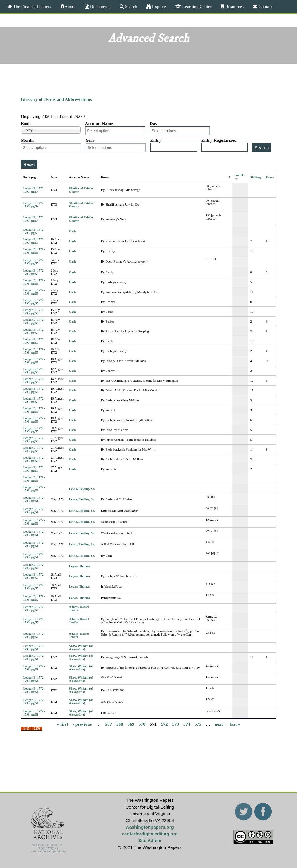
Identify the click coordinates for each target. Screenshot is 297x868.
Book (26, 124)
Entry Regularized (219, 140)
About (70, 6)
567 (108, 724)
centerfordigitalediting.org (150, 834)
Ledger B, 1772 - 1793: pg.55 (34, 231)
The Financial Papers (31, 6)
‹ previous (82, 724)
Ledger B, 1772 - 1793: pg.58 (34, 647)
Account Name (99, 124)
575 (198, 724)
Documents (100, 6)
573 (175, 724)
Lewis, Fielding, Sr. (82, 489)
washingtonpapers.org (150, 827)
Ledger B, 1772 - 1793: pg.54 (34, 190)
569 (131, 724)
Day (154, 124)
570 (142, 724)
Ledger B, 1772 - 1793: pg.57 (34, 566)
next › (220, 724)
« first (63, 724)
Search (130, 6)
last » (235, 724)
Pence (270, 177)
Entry (156, 140)
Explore (158, 6)
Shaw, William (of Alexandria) (81, 647)
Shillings (256, 177)
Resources (234, 6)
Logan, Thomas (80, 566)
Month (27, 140)
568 (120, 724)
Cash (73, 231)
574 (187, 724)
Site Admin (150, 840)
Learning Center (196, 6)
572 (164, 724)
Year (90, 140)
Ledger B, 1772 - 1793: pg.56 (34, 479)
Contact (265, 6)
